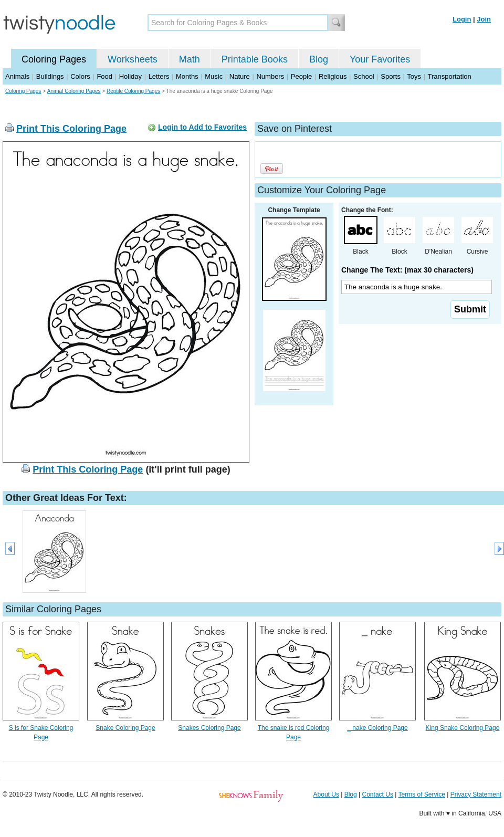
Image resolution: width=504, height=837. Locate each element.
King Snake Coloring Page (463, 728)
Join (484, 19)
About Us (326, 794)
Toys (414, 76)
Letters (159, 76)
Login (462, 19)
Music (214, 76)
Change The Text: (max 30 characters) (407, 270)
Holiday (130, 76)
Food (104, 76)
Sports (391, 76)
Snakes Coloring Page (209, 728)
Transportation (449, 76)
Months (187, 76)
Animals (17, 76)
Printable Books (255, 59)
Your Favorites (380, 59)
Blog (319, 59)
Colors (80, 76)
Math (190, 59)
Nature (240, 76)
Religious (333, 76)
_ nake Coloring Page (377, 728)
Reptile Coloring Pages (133, 91)
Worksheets (133, 59)
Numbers (270, 76)
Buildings (50, 76)
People (301, 76)
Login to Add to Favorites (202, 127)
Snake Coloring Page (125, 728)
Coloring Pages (54, 59)
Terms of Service (421, 794)
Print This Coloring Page (71, 129)
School (364, 76)
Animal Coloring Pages (74, 91)
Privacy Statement (476, 794)
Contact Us (378, 794)
